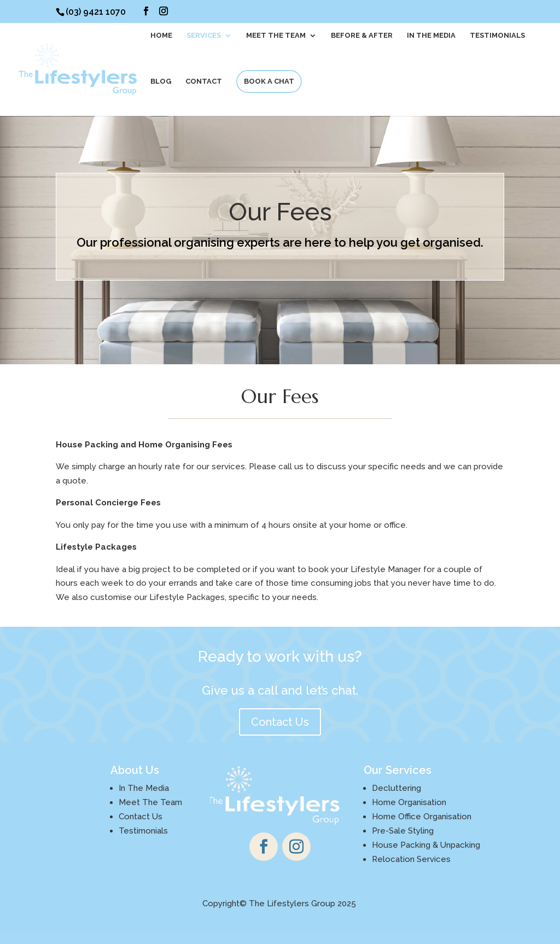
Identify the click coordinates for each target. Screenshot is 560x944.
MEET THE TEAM (276, 36)
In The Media (431, 36)
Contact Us (280, 722)
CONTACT (204, 81)
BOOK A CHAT (269, 81)
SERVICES (204, 36)
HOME (161, 36)
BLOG (161, 81)
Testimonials (497, 36)
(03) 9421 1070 (96, 12)
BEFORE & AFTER (362, 36)
